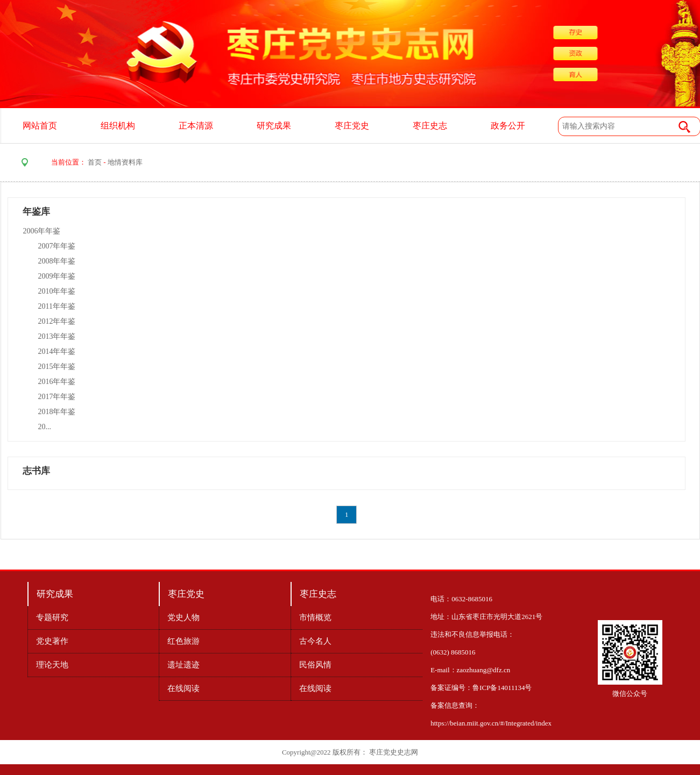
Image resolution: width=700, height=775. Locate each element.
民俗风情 (315, 665)
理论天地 (52, 665)
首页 (95, 162)
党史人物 (183, 617)
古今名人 (315, 641)
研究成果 (274, 126)
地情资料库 (125, 162)
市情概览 (315, 617)
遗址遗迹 (183, 665)
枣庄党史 (352, 126)
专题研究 (52, 617)
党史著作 (52, 641)
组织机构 (118, 126)
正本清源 (196, 126)
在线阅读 (183, 688)
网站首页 (40, 126)
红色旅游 (183, 641)
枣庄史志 (430, 126)
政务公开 (508, 126)
